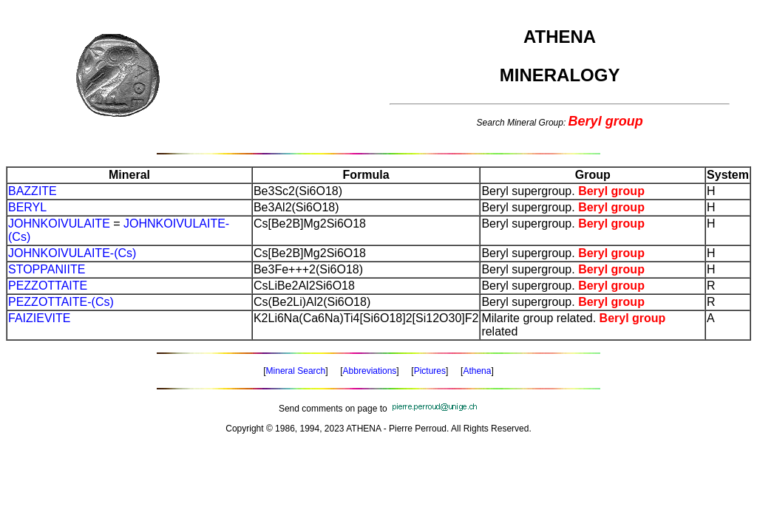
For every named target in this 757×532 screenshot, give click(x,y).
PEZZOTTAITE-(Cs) (61, 302)
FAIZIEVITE (39, 318)
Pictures (430, 371)
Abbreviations (370, 371)
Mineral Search (296, 371)
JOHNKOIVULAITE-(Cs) (72, 253)
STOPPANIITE (47, 269)
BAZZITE (33, 191)
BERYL (27, 207)
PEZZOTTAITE (48, 286)
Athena (477, 371)
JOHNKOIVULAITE (59, 224)
